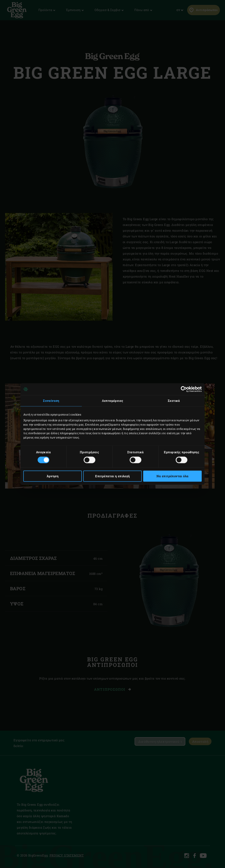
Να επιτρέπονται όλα (173, 476)
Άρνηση (53, 476)
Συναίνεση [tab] (51, 401)
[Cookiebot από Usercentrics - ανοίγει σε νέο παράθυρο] (184, 389)
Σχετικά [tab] (174, 401)
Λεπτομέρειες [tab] (113, 401)
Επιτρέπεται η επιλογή (112, 476)
